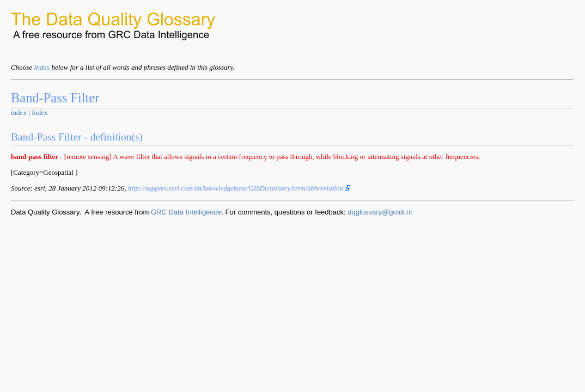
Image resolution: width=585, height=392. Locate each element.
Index (42, 67)
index (19, 112)
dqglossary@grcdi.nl (380, 212)
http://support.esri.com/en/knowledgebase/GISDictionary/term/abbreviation (239, 188)
